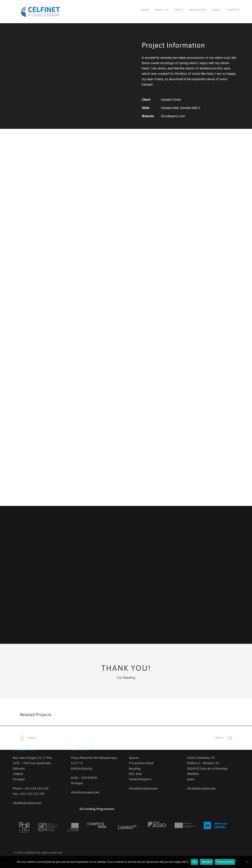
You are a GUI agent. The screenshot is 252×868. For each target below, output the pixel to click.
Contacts (233, 10)
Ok (194, 862)
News (216, 10)
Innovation (197, 10)
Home (145, 10)
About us (162, 10)
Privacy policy (225, 862)
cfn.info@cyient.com (27, 803)
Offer (179, 10)
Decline (206, 862)
